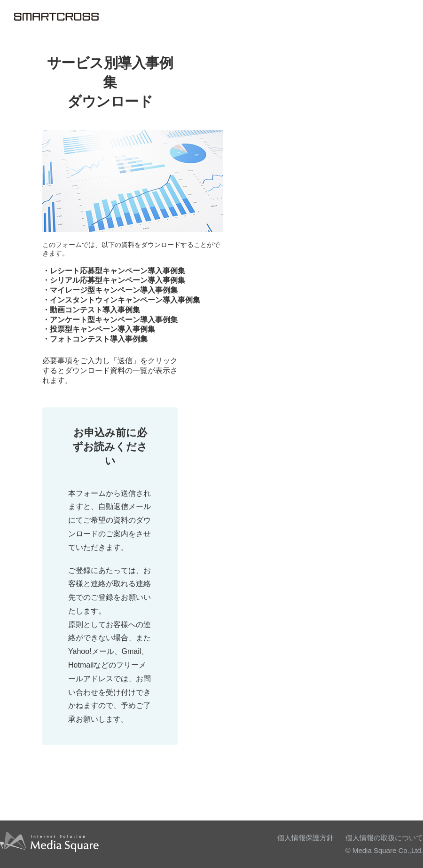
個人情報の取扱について (384, 838)
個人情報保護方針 (305, 838)
